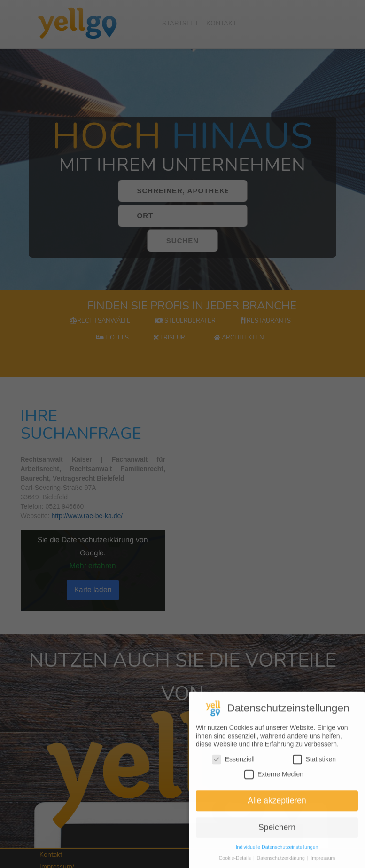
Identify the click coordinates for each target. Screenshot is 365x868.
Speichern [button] (277, 833)
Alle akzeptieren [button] (277, 806)
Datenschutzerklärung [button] (282, 864)
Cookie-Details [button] (236, 864)
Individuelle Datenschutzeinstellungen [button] (277, 853)
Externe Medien (274, 780)
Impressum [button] (323, 864)
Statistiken (315, 765)
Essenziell (233, 765)
